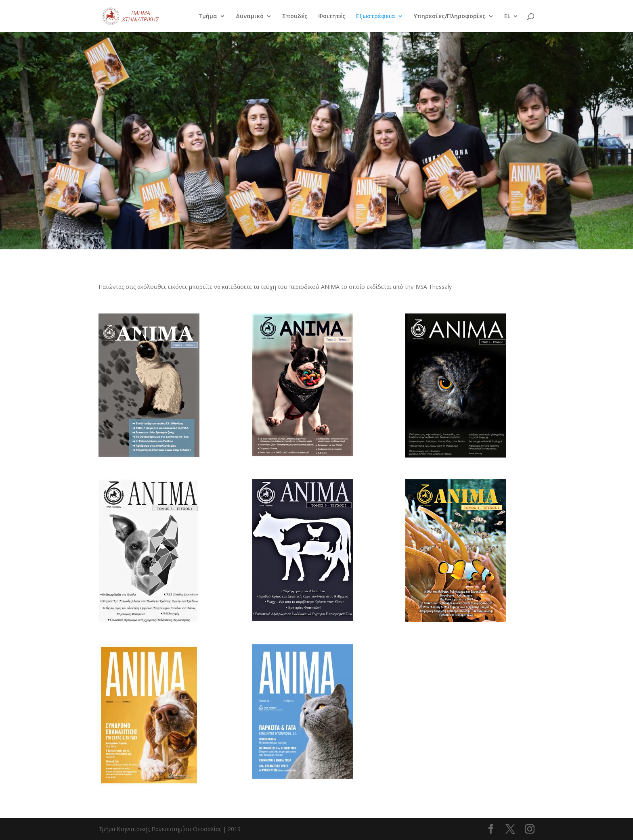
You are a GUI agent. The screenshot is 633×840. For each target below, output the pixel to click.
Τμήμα (208, 17)
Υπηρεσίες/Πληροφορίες (450, 17)
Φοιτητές (332, 17)
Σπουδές (295, 17)
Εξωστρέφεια (376, 17)
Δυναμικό (250, 17)
